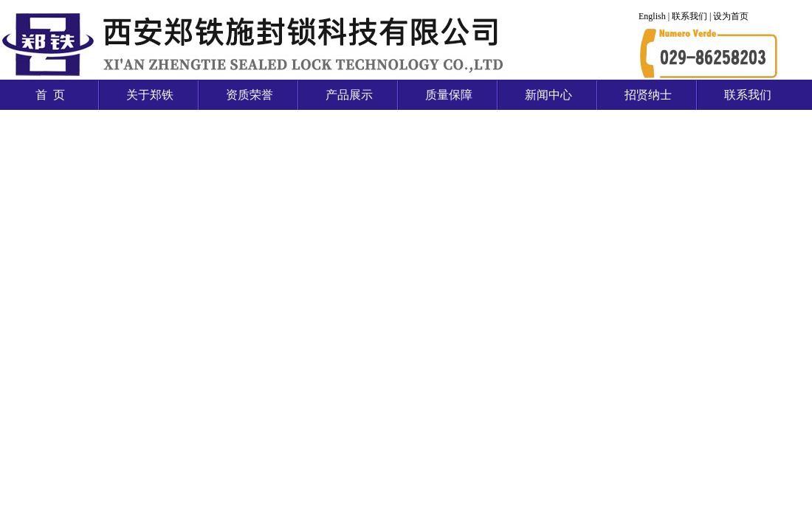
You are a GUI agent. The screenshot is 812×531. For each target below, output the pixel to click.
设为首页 (731, 16)
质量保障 (449, 95)
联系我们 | (692, 16)
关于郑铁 (150, 95)
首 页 (50, 95)
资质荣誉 (250, 95)
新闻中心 (548, 95)
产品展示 (349, 95)
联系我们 (748, 95)
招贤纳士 (648, 95)
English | (655, 16)
